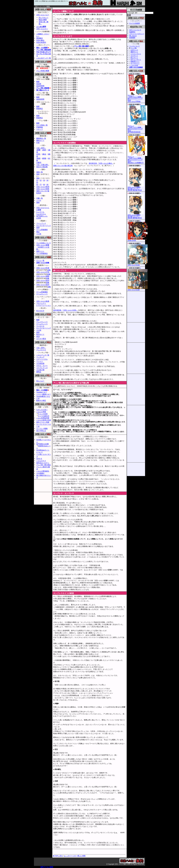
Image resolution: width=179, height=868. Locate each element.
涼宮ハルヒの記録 (138, 289)
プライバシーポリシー (137, 34)
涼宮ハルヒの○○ (42, 29)
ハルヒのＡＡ (41, 461)
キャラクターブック (44, 226)
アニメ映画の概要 (43, 71)
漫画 (38, 174)
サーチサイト (135, 63)
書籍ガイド (40, 140)
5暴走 (44, 154)
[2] (41, 180)
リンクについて (134, 46)
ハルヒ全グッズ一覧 (44, 58)
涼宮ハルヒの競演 (43, 187)
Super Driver (138, 240)
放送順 (39, 84)
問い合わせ (133, 36)
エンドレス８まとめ (44, 54)
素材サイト (134, 52)
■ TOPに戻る (58, 856)
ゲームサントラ (42, 294)
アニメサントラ (42, 322)
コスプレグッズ (42, 368)
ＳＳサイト (134, 56)
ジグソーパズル (42, 359)
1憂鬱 (38, 150)
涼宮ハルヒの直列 (43, 285)
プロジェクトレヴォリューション (44, 304)
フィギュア (40, 357)
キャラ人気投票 (134, 23)
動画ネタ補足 (41, 400)
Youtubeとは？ (42, 392)
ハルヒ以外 (134, 65)
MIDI (38, 337)
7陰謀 (38, 158)
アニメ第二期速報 (43, 88)
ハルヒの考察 (41, 412)
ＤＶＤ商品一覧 (42, 125)
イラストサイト (136, 54)
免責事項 (132, 32)
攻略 (49, 270)
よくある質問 (41, 27)
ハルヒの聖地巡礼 (43, 471)
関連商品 (40, 109)
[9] (47, 185)
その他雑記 (40, 473)
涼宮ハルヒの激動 (43, 276)
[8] (44, 185)
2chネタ (39, 459)
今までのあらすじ (43, 52)
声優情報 (40, 127)
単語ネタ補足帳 (42, 167)
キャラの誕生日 (44, 416)
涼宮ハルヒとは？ (43, 15)
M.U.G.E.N (40, 311)
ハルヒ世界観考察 (43, 418)
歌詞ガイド (40, 334)
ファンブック (41, 223)
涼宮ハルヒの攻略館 (136, 67)
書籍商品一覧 (41, 138)
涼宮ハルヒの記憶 (138, 264)
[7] (41, 185)
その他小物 (40, 370)
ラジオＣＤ (40, 326)
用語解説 (40, 38)
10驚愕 (39, 163)
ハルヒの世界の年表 (44, 420)
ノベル (39, 200)
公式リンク (134, 50)
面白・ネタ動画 (42, 48)
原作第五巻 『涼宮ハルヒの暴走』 (101, 163)
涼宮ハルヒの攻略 (43, 263)
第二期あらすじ (42, 90)
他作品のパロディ (43, 463)
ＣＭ (38, 398)
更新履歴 (132, 38)
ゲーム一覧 (40, 261)
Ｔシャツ (40, 361)
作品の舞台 (40, 40)
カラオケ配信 (41, 339)
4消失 (38, 154)
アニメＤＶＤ (41, 350)
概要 (38, 82)
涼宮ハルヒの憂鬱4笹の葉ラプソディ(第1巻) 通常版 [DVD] (136, 216)
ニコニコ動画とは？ (44, 394)
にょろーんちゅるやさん (41, 213)
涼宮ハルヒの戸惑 (43, 272)
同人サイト (134, 58)
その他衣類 (40, 363)
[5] (37, 182)
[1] (37, 180)
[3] (44, 180)
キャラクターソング (44, 328)
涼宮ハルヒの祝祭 (43, 189)
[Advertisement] (81, 9)
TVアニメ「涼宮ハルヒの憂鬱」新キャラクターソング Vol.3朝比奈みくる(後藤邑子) (137, 159)
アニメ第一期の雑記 (44, 465)
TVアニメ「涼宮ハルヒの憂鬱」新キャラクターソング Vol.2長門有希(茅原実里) (137, 128)
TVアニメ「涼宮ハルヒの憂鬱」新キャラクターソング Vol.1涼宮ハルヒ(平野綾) (137, 98)
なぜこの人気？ (42, 410)
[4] (47, 180)
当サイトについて (135, 30)
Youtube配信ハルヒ (43, 396)
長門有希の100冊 (43, 444)
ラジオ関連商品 (42, 253)
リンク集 (134, 48)
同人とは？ (40, 381)
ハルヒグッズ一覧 (43, 355)
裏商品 (39, 372)
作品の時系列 (41, 42)
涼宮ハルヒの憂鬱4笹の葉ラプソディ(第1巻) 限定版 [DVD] (136, 188)
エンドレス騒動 (42, 429)
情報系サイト (135, 62)
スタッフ (40, 129)
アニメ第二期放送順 (44, 50)
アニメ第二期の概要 (81, 46)
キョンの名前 (43, 414)
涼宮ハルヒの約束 (43, 268)
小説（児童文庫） (43, 165)
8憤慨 (44, 158)
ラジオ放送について (44, 243)
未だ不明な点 (41, 431)
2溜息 (44, 150)
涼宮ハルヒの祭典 (43, 301)
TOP (36, 6)
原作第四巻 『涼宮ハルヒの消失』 (66, 310)
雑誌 (38, 232)
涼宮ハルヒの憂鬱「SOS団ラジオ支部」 (43, 247)
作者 (38, 143)
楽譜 (38, 228)
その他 (39, 234)
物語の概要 (43, 20)
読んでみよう (44, 18)
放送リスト (40, 251)
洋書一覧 (40, 198)
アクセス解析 (48, 867)
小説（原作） (41, 148)
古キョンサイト (136, 60)
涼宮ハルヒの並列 (43, 280)
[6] (37, 185)
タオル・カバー (42, 366)
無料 (42, 867)
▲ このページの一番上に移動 (75, 856)
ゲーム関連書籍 (42, 230)
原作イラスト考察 (43, 422)
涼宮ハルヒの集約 (89, 4)
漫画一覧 (40, 172)
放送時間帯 (40, 86)
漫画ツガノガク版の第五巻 (63, 166)
